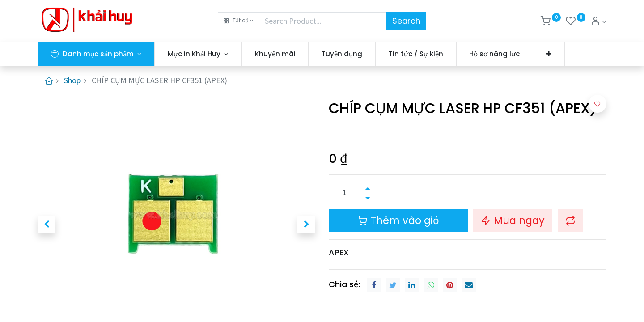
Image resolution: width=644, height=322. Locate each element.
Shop (72, 80)
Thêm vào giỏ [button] (398, 220)
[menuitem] (275, 54)
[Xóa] (368, 197)
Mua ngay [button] (513, 220)
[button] (239, 21)
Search (406, 21)
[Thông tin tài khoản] (598, 22)
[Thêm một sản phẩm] (368, 187)
